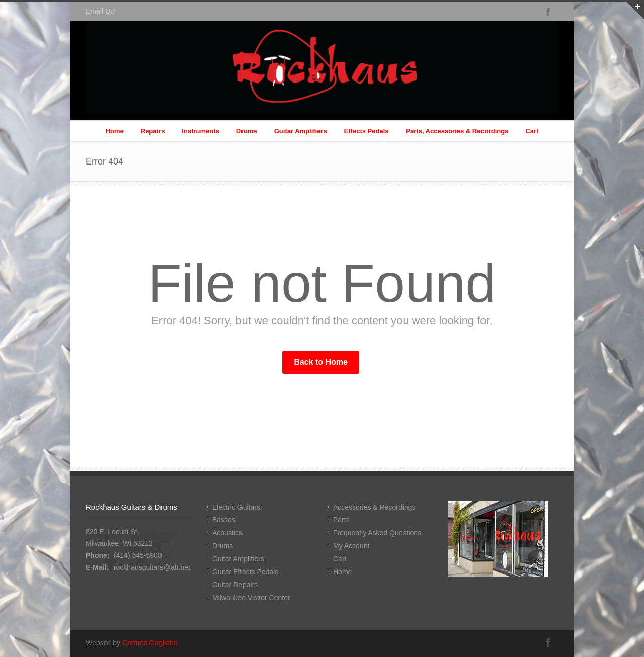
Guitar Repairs (235, 585)
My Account (351, 546)
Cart (532, 131)
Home (115, 131)
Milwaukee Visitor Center (251, 598)
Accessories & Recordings (374, 507)
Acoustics (227, 533)
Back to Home (321, 362)
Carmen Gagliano (150, 643)
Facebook (548, 12)
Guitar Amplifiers (301, 131)
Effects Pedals (367, 131)
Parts (341, 520)
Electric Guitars (236, 507)
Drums (247, 131)
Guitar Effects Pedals (245, 572)
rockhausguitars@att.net (152, 567)
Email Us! (101, 11)
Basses (224, 520)
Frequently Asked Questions (377, 533)
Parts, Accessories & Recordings (457, 131)
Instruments (200, 131)
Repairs (153, 131)
